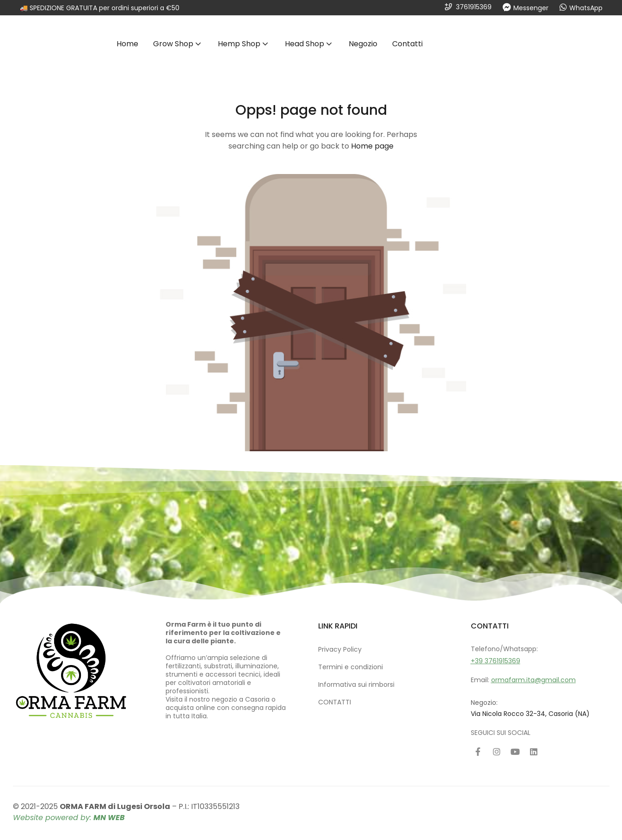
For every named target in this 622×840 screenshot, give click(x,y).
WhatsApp (586, 8)
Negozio (363, 44)
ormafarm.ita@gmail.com (533, 680)
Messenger (531, 8)
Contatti (407, 44)
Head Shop (309, 44)
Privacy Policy (340, 649)
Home (127, 44)
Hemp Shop (244, 44)
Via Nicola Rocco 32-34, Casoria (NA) (530, 714)
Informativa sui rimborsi (356, 684)
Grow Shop (178, 44)
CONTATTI (335, 702)
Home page (372, 146)
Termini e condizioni (351, 667)
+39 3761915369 (496, 661)
